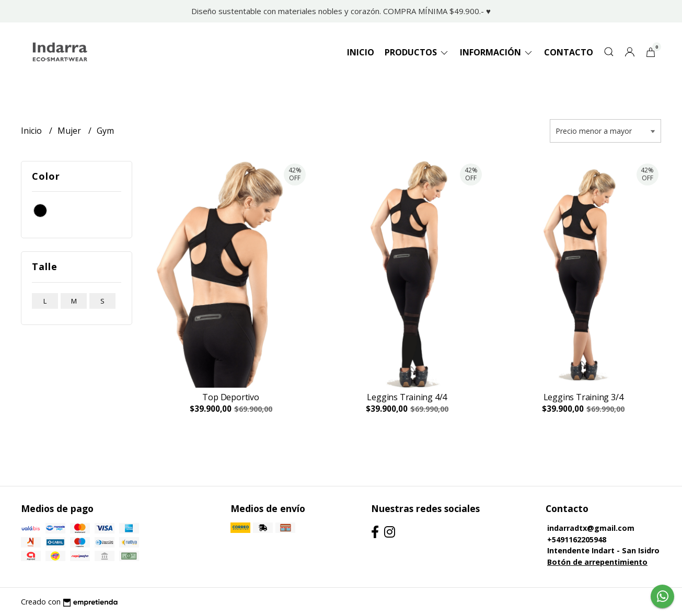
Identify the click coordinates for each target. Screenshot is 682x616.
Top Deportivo (230, 397)
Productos (417, 52)
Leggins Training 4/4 (407, 397)
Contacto (569, 52)
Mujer (70, 131)
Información (497, 52)
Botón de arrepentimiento (597, 562)
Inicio (361, 52)
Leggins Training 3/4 (583, 397)
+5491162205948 (577, 539)
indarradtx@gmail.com (591, 528)
